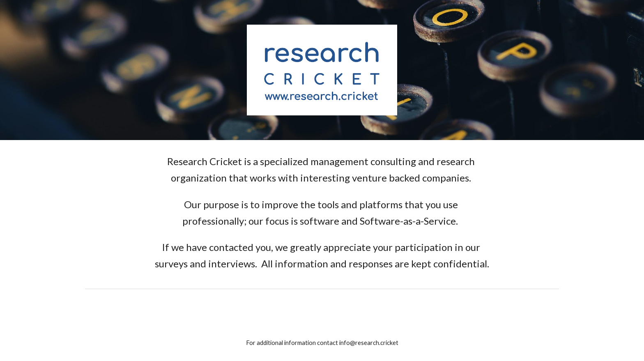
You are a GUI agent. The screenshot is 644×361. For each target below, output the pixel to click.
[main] (322, 213)
